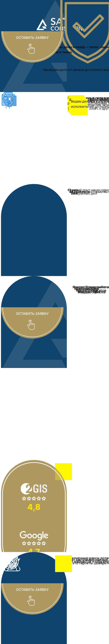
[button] (32, 31)
